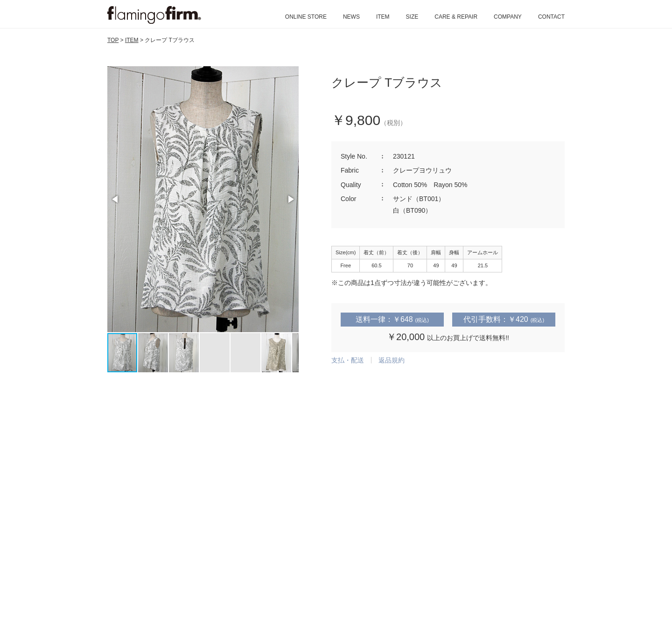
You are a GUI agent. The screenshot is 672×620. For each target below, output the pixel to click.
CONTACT (551, 17)
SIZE (412, 17)
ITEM (383, 17)
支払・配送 (348, 360)
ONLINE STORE (306, 17)
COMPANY (508, 17)
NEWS (351, 17)
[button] (116, 199)
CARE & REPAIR (456, 17)
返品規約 (392, 360)
